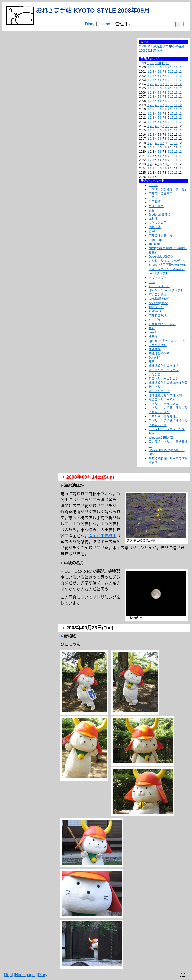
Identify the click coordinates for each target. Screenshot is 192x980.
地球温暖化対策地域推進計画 (168, 383)
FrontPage (156, 240)
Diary (90, 24)
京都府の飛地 (158, 316)
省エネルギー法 (159, 391)
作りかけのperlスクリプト (166, 290)
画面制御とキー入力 (162, 324)
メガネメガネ (158, 278)
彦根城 (158, 51)
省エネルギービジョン (164, 370)
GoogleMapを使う (161, 257)
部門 (152, 362)
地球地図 (155, 349)
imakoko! (155, 244)
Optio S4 (155, 358)
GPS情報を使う (159, 299)
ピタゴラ (155, 320)
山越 (152, 282)
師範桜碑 (155, 227)
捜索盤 (153, 337)
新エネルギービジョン (164, 379)
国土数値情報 (158, 345)
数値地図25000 (159, 353)
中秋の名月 (177, 46)
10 (159, 63)
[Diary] (43, 975)
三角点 (153, 198)
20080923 (146, 51)
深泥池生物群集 (102, 536)
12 (168, 63)
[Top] (9, 975)
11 (163, 63)
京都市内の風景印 (161, 194)
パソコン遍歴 (158, 295)
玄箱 (152, 210)
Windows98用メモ (161, 438)
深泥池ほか (161, 46)
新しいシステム (159, 286)
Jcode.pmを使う (160, 215)
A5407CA (155, 311)
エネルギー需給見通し (164, 416)
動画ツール (156, 307)
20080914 (146, 46)
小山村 (153, 185)
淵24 (152, 231)
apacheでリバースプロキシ (167, 341)
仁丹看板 (155, 202)
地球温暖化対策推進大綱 (165, 395)
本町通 (153, 219)
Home (105, 24)
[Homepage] (25, 975)
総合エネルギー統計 (162, 400)
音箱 (152, 328)
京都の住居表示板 (161, 236)
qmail (152, 332)
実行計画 (155, 374)
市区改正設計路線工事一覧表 (168, 189)
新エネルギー (158, 387)
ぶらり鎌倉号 (158, 223)
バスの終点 (156, 206)
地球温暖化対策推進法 (164, 366)
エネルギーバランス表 (164, 404)
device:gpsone (158, 303)
